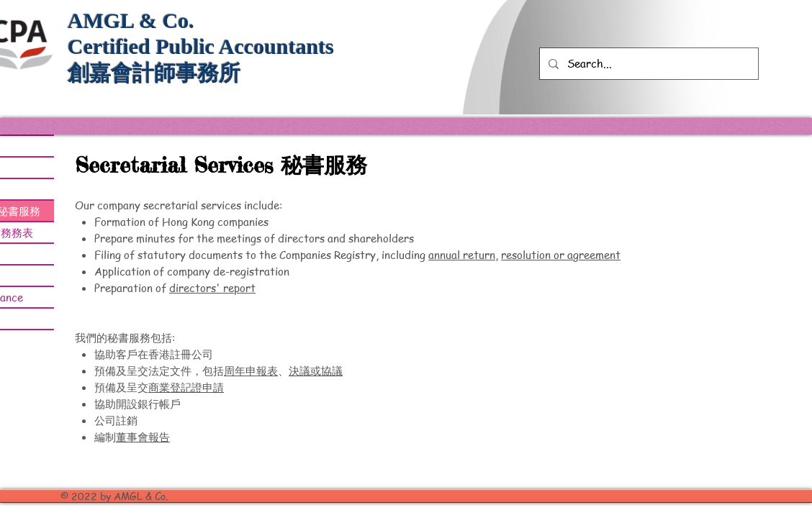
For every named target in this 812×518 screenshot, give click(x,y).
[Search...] (648, 64)
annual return (462, 255)
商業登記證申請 (186, 387)
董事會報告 (143, 437)
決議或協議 (316, 371)
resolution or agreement (561, 255)
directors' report (212, 288)
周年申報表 (251, 371)
